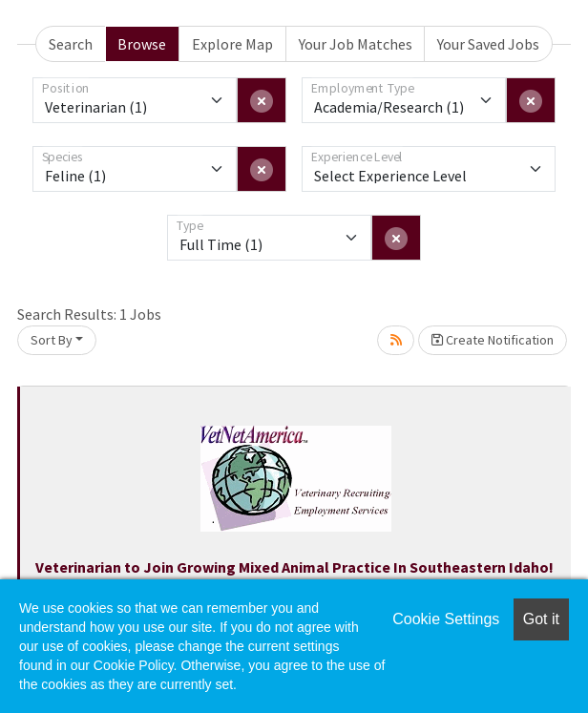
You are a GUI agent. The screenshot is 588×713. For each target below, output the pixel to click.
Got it (541, 619)
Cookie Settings (446, 619)
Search (71, 44)
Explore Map (232, 44)
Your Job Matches (356, 44)
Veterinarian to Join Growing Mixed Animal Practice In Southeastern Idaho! (294, 567)
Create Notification (493, 340)
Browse (142, 44)
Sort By (52, 340)
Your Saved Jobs (488, 44)
